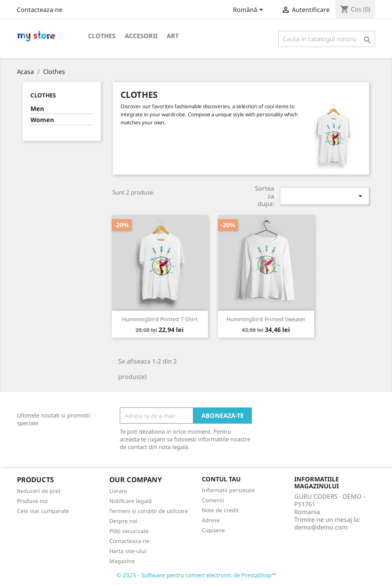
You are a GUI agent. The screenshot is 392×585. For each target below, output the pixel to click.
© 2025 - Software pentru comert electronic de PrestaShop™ (196, 575)
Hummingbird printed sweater (266, 319)
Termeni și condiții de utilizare (149, 511)
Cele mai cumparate (43, 511)
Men (37, 109)
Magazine (122, 561)
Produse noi (32, 501)
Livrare (118, 491)
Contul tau (221, 479)
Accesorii (141, 36)
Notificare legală (131, 501)
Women (42, 120)
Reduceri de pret (39, 491)
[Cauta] (327, 39)
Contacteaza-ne (40, 10)
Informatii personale (228, 490)
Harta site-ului (128, 551)
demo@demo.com (321, 527)
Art (173, 36)
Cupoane (213, 530)
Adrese (211, 520)
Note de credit (220, 510)
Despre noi (123, 521)
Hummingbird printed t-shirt (160, 319)
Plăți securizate (129, 531)
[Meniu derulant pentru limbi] (249, 10)
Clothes (102, 36)
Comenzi (213, 500)
